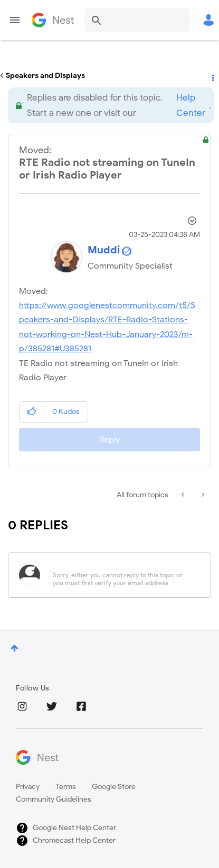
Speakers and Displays (45, 76)
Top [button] (15, 648)
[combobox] (137, 20)
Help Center (191, 105)
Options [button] (212, 76)
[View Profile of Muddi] (104, 250)
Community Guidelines (54, 799)
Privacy (28, 787)
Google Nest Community (53, 20)
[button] (32, 412)
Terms (66, 787)
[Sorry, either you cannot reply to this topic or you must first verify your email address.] (123, 575)
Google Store (114, 787)
